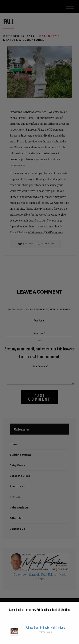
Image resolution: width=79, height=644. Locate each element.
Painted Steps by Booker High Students (45, 627)
